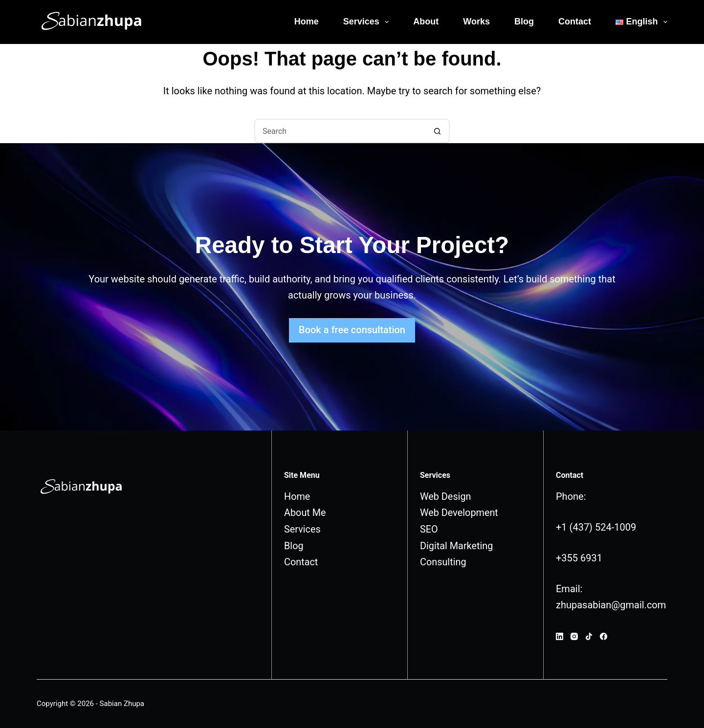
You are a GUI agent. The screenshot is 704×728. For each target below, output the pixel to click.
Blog (524, 21)
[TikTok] (589, 636)
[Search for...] (340, 131)
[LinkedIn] (560, 636)
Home (307, 21)
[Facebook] (604, 636)
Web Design (446, 496)
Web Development (459, 513)
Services (368, 22)
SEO (429, 529)
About (426, 21)
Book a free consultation (352, 330)
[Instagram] (574, 636)
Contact (575, 21)
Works (476, 21)
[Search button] (438, 131)
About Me (305, 513)
